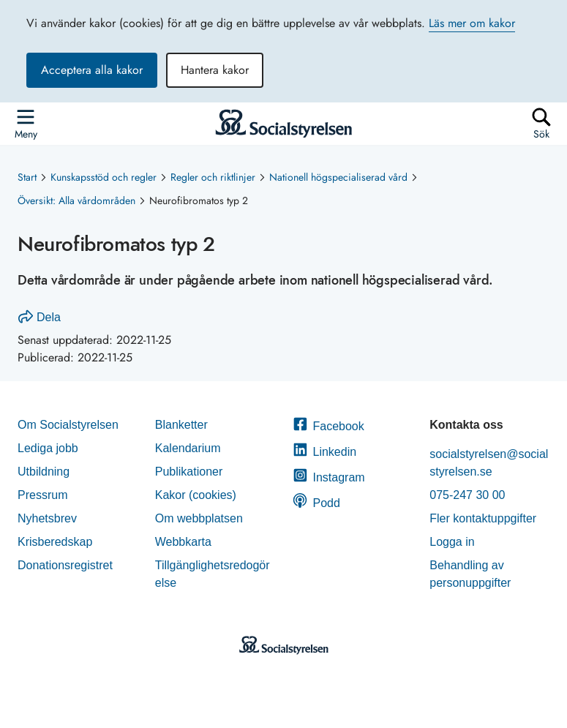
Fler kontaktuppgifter (483, 518)
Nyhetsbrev (47, 518)
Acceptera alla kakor (92, 70)
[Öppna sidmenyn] (26, 124)
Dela (40, 317)
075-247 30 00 (467, 495)
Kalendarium (188, 448)
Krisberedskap (55, 542)
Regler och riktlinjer (213, 177)
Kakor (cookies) (196, 495)
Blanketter (181, 425)
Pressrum (42, 495)
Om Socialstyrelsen (68, 425)
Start (27, 177)
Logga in (452, 542)
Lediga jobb (48, 448)
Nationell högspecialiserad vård (338, 177)
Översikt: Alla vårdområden (76, 200)
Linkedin (325, 452)
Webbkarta (183, 542)
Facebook (328, 426)
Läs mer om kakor (472, 23)
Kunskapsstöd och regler (104, 177)
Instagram (329, 477)
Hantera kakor (215, 70)
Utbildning (44, 472)
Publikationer (189, 472)
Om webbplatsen (199, 518)
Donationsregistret (65, 565)
